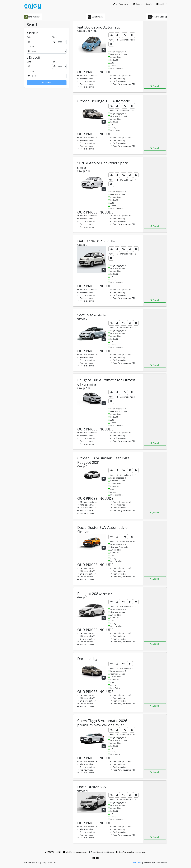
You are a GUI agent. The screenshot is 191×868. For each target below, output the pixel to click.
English (161, 4)
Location (31, 46)
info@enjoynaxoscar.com (76, 852)
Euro (149, 4)
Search (47, 83)
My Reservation (121, 4)
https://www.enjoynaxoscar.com (131, 852)
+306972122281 (53, 852)
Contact (138, 4)
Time (54, 37)
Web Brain (137, 863)
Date (29, 37)
